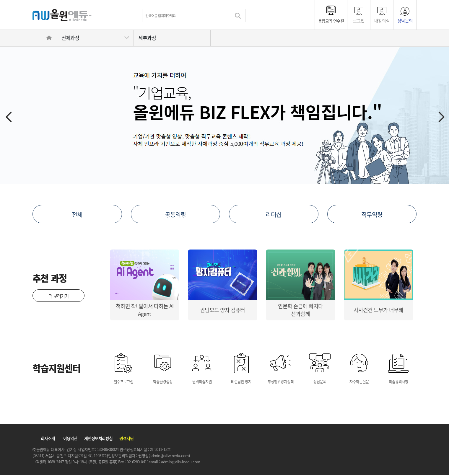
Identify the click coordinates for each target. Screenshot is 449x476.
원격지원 (126, 439)
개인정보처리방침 (98, 439)
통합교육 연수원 (331, 21)
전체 (77, 214)
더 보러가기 (58, 296)
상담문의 (405, 20)
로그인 (359, 20)
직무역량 (372, 214)
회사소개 (48, 439)
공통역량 (175, 214)
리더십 (274, 214)
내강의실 (382, 20)
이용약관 (70, 439)
